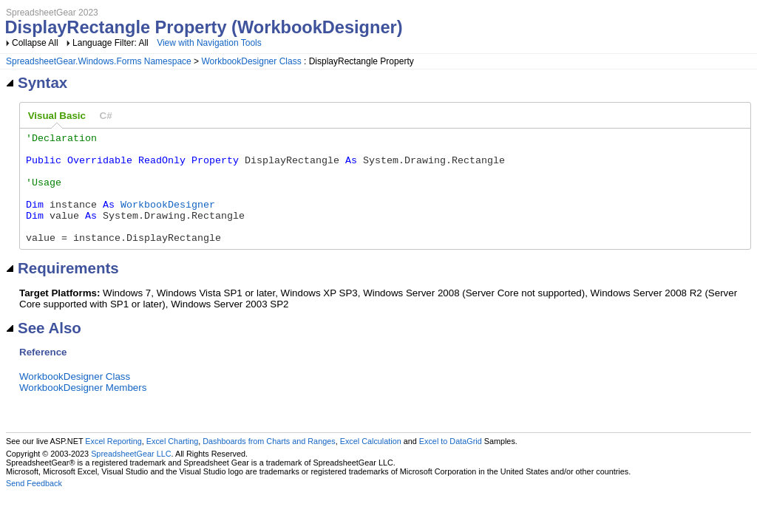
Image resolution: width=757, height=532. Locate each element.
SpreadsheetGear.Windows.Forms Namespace (99, 61)
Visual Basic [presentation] (57, 116)
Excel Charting (172, 463)
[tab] (57, 116)
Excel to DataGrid (451, 463)
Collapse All (35, 43)
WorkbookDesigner (168, 219)
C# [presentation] (106, 116)
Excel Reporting (113, 463)
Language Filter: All (112, 43)
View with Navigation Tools (209, 43)
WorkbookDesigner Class (251, 61)
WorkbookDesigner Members (83, 410)
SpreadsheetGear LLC (131, 476)
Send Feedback (34, 505)
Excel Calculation (371, 463)
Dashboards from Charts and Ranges (269, 463)
